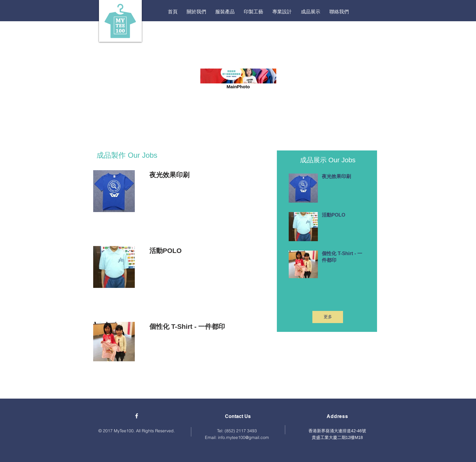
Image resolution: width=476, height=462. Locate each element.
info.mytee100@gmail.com (243, 437)
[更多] (328, 317)
